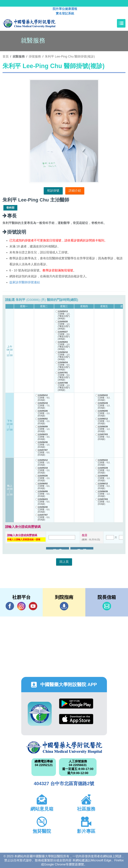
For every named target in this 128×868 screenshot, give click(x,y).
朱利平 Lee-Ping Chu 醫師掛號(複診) (70, 56)
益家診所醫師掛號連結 (25, 282)
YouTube (33, 606)
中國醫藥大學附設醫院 (64, 748)
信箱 (107, 606)
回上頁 (64, 562)
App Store (76, 719)
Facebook (10, 606)
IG (21, 606)
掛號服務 (35, 56)
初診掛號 (53, 191)
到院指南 (64, 606)
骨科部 (10, 208)
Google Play (76, 704)
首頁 (6, 56)
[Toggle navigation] (121, 23)
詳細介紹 (75, 191)
